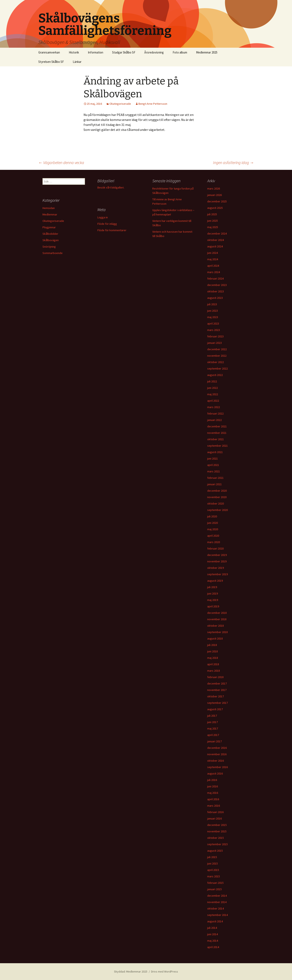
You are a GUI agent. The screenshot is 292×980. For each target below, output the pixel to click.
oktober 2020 (216, 503)
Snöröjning (49, 247)
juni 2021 (213, 458)
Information (96, 52)
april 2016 (213, 799)
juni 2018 (213, 651)
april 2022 (213, 401)
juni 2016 (213, 786)
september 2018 (217, 632)
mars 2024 (214, 272)
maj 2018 (213, 658)
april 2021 (213, 465)
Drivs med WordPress (165, 971)
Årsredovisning (154, 52)
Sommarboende (53, 253)
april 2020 (213, 536)
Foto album (180, 52)
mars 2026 (214, 188)
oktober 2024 (216, 240)
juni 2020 (213, 523)
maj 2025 (213, 227)
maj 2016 (213, 793)
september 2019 (217, 574)
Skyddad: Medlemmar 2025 (131, 971)
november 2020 (217, 497)
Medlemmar (50, 214)
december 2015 (217, 825)
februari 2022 (215, 413)
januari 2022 (214, 420)
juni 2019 (213, 593)
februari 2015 (215, 883)
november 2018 (217, 619)
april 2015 (213, 870)
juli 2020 (212, 516)
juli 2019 (212, 587)
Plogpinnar (49, 227)
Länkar (77, 62)
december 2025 (217, 201)
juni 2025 (213, 221)
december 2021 (217, 426)
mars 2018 (214, 671)
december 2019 (217, 555)
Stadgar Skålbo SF (124, 52)
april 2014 (213, 947)
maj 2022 (213, 394)
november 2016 (217, 754)
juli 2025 (212, 214)
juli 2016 (212, 780)
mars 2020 (214, 542)
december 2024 (217, 233)
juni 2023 (213, 311)
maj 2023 (213, 317)
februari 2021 (215, 478)
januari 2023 (214, 343)
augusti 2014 (215, 921)
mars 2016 (214, 806)
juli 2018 (212, 645)
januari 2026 (214, 195)
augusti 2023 (215, 298)
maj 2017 (213, 728)
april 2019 (213, 606)
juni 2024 (213, 253)
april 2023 (213, 323)
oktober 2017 (216, 696)
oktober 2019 (216, 568)
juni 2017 (213, 722)
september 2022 (217, 368)
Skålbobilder (50, 234)
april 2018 (213, 664)
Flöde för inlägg (107, 224)
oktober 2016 (216, 761)
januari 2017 (214, 741)
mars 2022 (214, 407)
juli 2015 (212, 857)
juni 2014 (213, 934)
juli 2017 (212, 716)
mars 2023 (214, 330)
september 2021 (217, 446)
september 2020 (217, 510)
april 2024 (213, 266)
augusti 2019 (215, 581)
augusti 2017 (215, 709)
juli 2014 (212, 928)
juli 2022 (212, 381)
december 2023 (217, 285)
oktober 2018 (216, 626)
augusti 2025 (215, 208)
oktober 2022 (216, 362)
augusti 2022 (215, 375)
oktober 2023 (216, 291)
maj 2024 (213, 259)
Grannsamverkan (49, 52)
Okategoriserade (120, 104)
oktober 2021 (216, 439)
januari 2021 (214, 484)
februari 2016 (215, 812)
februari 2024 (215, 278)
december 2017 (217, 683)
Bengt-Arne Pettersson (153, 104)
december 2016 (217, 748)
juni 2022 (213, 388)
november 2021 (217, 433)
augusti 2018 (215, 638)
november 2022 (217, 356)
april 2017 (213, 735)
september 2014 (217, 915)
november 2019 (217, 561)
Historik (74, 52)
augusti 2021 (215, 452)
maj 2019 (213, 600)
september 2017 (217, 703)
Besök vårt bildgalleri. (111, 187)
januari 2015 (214, 889)
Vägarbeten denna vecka (61, 162)
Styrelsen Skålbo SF (51, 62)
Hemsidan (49, 208)
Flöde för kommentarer (112, 230)
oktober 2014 (216, 908)
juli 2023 (212, 304)
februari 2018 (215, 677)
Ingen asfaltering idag (233, 162)
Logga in (103, 217)
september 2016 (217, 767)
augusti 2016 (215, 773)
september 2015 (217, 844)
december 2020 (217, 491)
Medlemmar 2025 (207, 52)
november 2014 (217, 902)
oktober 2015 (216, 838)
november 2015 (217, 831)
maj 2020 (213, 529)
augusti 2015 (215, 851)
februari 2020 (215, 548)
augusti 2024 (215, 246)
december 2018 (217, 613)
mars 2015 (214, 876)
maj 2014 (213, 941)
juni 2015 (213, 863)
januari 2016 (214, 818)
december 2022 (217, 349)
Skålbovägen (51, 240)
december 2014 (217, 896)
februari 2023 (215, 336)
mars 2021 (214, 471)
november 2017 (217, 690)
